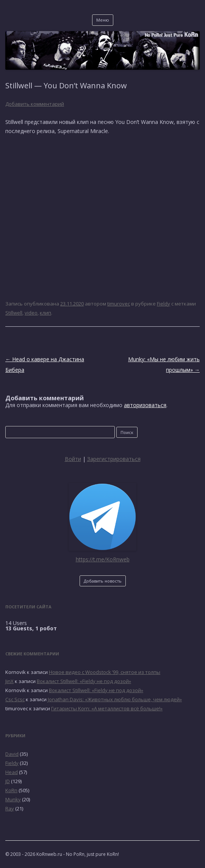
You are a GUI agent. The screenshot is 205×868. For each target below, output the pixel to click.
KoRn (11, 790)
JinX (9, 681)
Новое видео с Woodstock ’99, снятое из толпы (105, 672)
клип (45, 313)
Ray (10, 808)
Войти (73, 459)
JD (8, 781)
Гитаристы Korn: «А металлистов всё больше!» (107, 708)
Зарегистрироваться (114, 459)
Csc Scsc (15, 699)
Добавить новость (103, 581)
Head (12, 772)
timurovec (119, 304)
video (31, 313)
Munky (13, 799)
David (12, 754)
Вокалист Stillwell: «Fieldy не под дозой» (84, 681)
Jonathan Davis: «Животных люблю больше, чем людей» (115, 699)
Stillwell (14, 313)
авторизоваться (145, 405)
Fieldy (164, 304)
